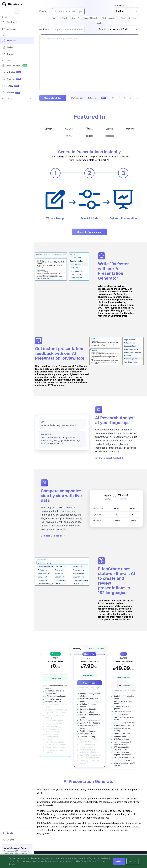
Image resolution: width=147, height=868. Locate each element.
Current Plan (56, 686)
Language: (119, 5)
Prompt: (46, 11)
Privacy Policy (96, 861)
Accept (119, 861)
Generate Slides (55, 103)
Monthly (78, 656)
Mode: (100, 28)
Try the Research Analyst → (110, 467)
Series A (78, 18)
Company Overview (65, 23)
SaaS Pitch (65, 18)
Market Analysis (111, 18)
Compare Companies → (55, 545)
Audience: (47, 34)
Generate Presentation (91, 236)
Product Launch (93, 18)
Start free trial (91, 690)
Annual (98, 656)
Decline (132, 861)
